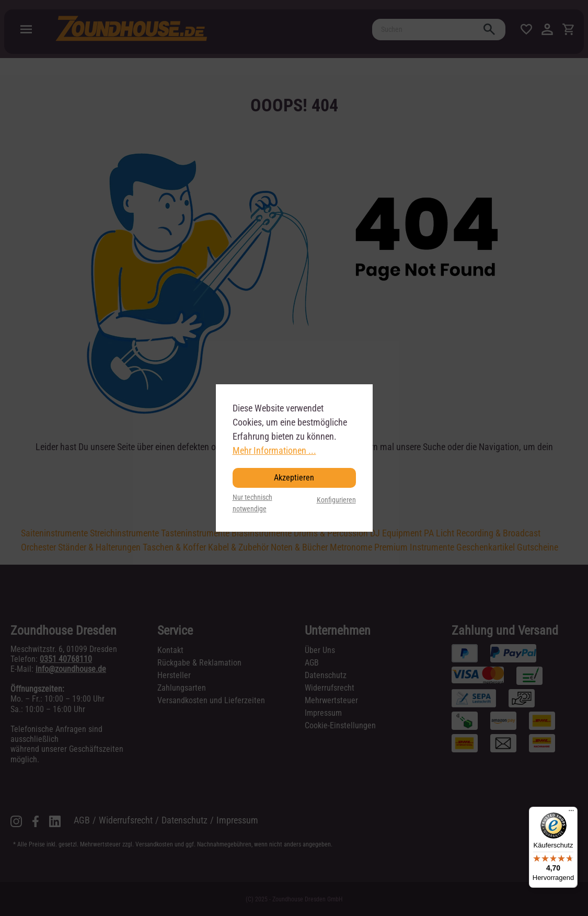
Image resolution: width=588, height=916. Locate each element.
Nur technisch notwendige (252, 503)
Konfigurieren (336, 500)
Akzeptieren (294, 478)
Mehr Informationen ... (274, 450)
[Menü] (571, 813)
